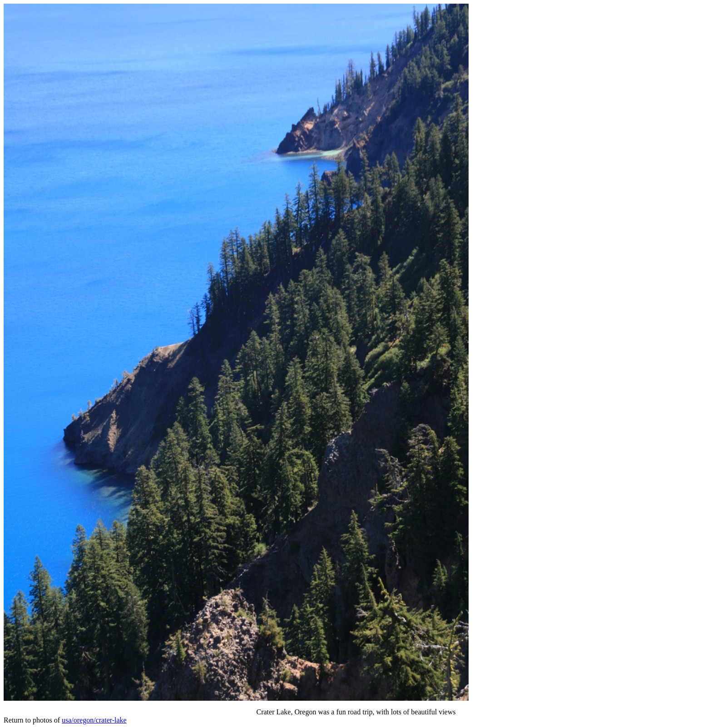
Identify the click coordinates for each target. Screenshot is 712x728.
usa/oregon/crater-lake (94, 720)
